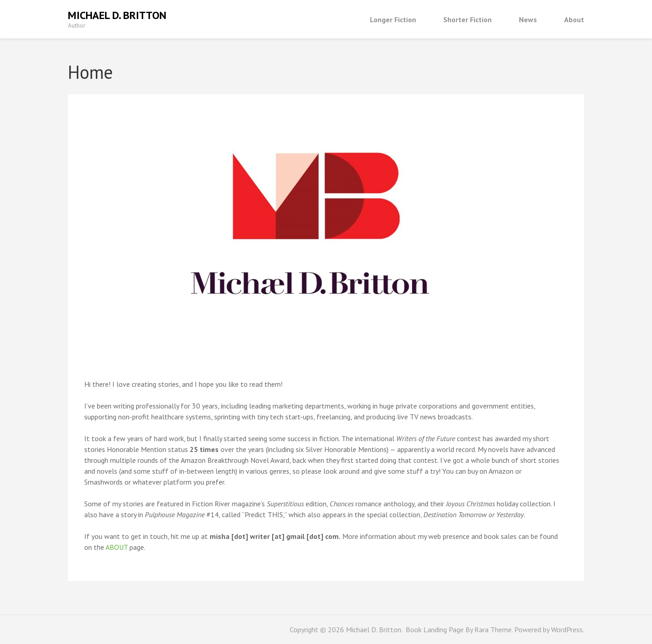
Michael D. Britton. (375, 630)
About (574, 19)
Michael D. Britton (117, 15)
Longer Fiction (393, 19)
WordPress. (568, 630)
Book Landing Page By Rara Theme (458, 630)
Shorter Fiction (467, 19)
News (528, 19)
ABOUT (117, 547)
